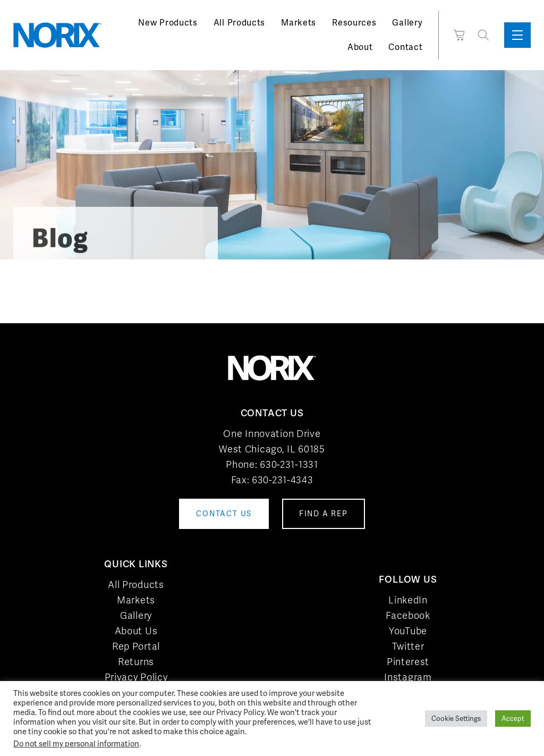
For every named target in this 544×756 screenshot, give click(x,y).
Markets (299, 23)
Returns (136, 662)
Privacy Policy (136, 677)
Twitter (408, 646)
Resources (354, 23)
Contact (405, 47)
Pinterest (408, 662)
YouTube (408, 631)
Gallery (407, 23)
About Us (136, 631)
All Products (239, 23)
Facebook (408, 615)
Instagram (408, 677)
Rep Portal (136, 646)
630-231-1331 (289, 464)
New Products (168, 23)
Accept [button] (513, 719)
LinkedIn (408, 600)
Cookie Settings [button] (456, 719)
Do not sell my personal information (76, 744)
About (360, 47)
